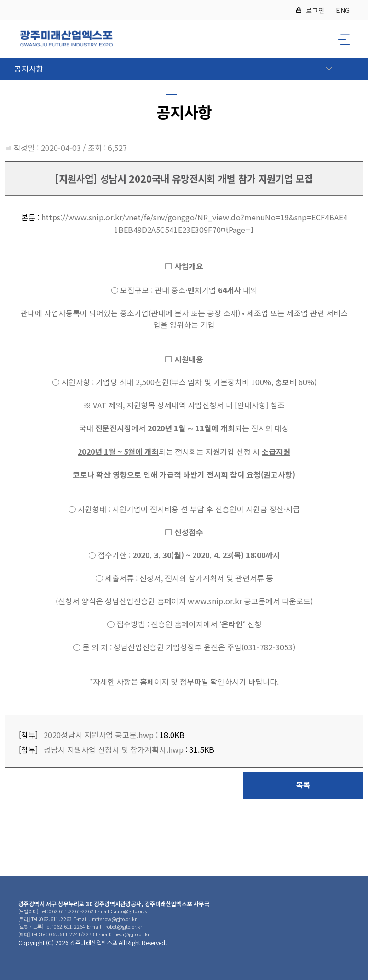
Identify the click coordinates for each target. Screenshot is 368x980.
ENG (343, 10)
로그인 (315, 10)
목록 (303, 784)
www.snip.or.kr (215, 601)
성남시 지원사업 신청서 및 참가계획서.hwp (114, 749)
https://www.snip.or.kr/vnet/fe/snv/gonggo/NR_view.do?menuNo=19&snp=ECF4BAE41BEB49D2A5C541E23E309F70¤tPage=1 (194, 223)
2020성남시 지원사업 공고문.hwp (99, 735)
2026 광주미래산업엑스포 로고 (66, 39)
